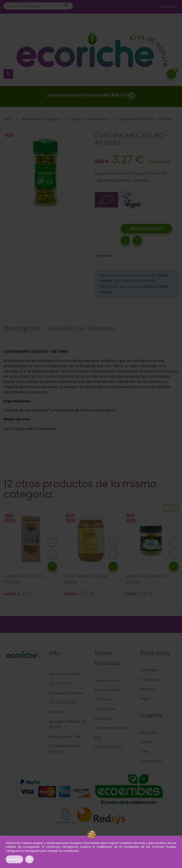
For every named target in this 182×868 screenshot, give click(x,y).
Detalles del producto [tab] (83, 328)
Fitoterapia (149, 670)
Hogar (145, 699)
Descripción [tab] (22, 328)
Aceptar (14, 859)
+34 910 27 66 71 (62, 684)
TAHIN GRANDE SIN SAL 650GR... (86, 579)
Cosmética (149, 680)
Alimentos (148, 689)
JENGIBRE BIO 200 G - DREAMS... (25, 579)
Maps (56, 752)
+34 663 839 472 (63, 702)
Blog (98, 737)
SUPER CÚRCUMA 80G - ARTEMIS (147, 579)
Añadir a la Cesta (146, 229)
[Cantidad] (106, 229)
